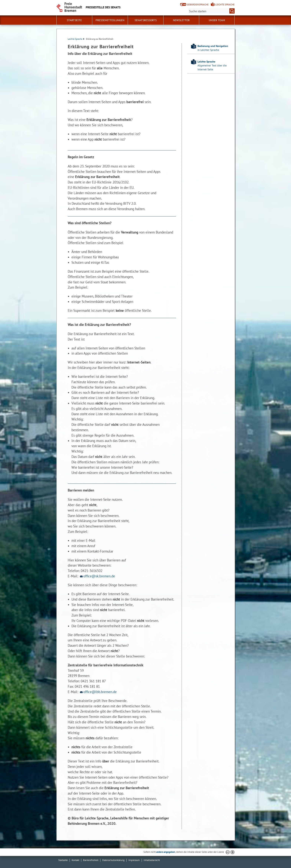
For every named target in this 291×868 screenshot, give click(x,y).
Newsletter (181, 20)
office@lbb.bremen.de (98, 692)
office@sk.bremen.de (97, 576)
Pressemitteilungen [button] (110, 20)
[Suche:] (211, 11)
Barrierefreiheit (91, 860)
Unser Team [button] (217, 20)
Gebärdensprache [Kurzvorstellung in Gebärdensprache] (198, 5)
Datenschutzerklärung (113, 860)
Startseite (74, 20)
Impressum (134, 860)
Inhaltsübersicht (152, 860)
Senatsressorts (146, 20)
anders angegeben (166, 852)
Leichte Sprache (76, 39)
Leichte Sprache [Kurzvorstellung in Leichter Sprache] (225, 5)
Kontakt (75, 860)
